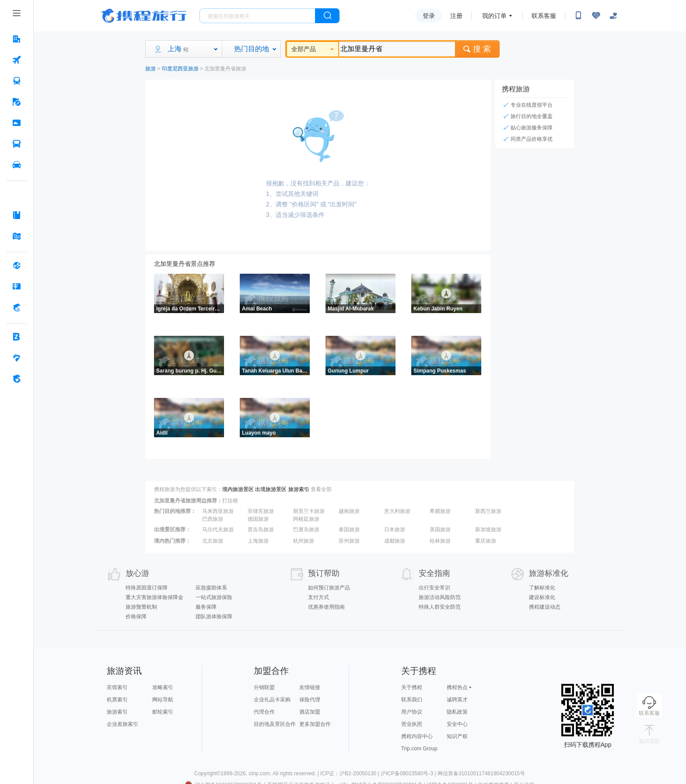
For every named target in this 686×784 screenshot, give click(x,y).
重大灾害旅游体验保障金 (154, 597)
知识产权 (457, 736)
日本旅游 (395, 530)
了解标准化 (542, 588)
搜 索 (477, 49)
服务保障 (206, 607)
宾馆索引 (117, 687)
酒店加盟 (310, 712)
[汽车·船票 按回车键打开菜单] (17, 144)
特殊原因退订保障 (147, 588)
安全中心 (457, 724)
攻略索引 (163, 687)
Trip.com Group (419, 749)
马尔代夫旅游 (218, 530)
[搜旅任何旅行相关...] (257, 16)
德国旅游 (258, 519)
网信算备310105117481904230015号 (481, 774)
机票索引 (117, 700)
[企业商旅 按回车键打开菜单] (17, 337)
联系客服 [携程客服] (544, 16)
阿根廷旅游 (306, 519)
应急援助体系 (211, 588)
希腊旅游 (440, 511)
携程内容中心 (417, 736)
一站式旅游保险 (214, 597)
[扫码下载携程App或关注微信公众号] (578, 16)
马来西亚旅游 (218, 511)
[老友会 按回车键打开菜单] (17, 358)
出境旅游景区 (271, 489)
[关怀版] (613, 16)
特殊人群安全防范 (440, 607)
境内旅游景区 (238, 489)
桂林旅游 (440, 541)
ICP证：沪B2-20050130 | (350, 774)
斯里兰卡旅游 (309, 511)
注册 (456, 16)
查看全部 (321, 489)
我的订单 (494, 16)
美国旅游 (440, 530)
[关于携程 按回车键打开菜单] (17, 379)
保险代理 (310, 700)
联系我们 (412, 700)
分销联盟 (264, 687)
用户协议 (412, 712)
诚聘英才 (457, 700)
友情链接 (310, 687)
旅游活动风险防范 (440, 597)
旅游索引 (299, 489)
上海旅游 (258, 541)
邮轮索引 (163, 712)
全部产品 (313, 49)
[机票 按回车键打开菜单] (17, 60)
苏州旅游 (349, 541)
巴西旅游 (213, 519)
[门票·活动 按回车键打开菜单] (17, 123)
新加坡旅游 (488, 530)
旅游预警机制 (141, 607)
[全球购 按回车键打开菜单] (17, 265)
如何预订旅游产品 (329, 588)
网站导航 (163, 700)
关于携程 (412, 687)
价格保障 (136, 617)
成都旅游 (395, 541)
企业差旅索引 (122, 724)
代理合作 (264, 712)
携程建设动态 (545, 607)
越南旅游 (349, 511)
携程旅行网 (144, 16)
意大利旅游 (397, 511)
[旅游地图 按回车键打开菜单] (17, 236)
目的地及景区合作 (275, 724)
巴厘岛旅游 (306, 530)
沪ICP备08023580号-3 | (409, 774)
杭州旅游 (304, 541)
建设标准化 (542, 597)
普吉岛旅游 (261, 530)
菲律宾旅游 (261, 511)
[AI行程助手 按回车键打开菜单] (17, 194)
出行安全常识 (434, 588)
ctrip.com (259, 774)
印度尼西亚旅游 (180, 69)
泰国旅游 (349, 530)
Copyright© (207, 774)
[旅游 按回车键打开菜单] (17, 102)
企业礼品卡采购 (272, 700)
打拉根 (230, 501)
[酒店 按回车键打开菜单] (17, 39)
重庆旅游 (486, 541)
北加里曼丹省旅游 (225, 69)
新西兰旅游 (488, 511)
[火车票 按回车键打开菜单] (17, 81)
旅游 (150, 69)
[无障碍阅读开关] (596, 16)
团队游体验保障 (214, 617)
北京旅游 (213, 541)
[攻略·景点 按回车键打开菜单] (17, 215)
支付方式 (318, 597)
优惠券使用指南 (326, 607)
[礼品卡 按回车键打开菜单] (17, 286)
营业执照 (412, 724)
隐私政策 (457, 712)
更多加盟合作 (315, 724)
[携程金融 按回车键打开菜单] (17, 307)
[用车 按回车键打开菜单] (17, 165)
